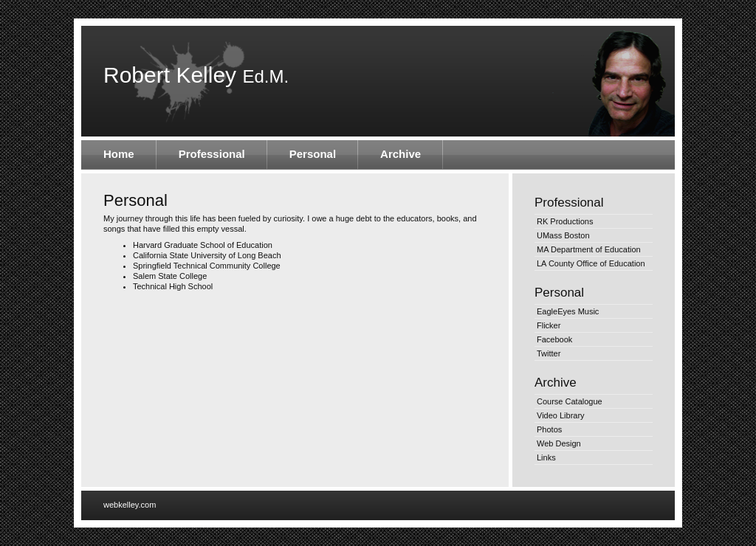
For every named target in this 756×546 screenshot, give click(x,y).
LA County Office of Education (591, 263)
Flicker (549, 325)
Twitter (549, 353)
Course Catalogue (570, 401)
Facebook (554, 339)
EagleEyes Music (568, 311)
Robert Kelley (196, 75)
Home (119, 154)
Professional (212, 154)
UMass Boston (563, 235)
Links (546, 457)
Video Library (561, 415)
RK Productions (565, 221)
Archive (401, 154)
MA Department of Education (589, 249)
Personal (313, 154)
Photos (549, 429)
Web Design (559, 443)
